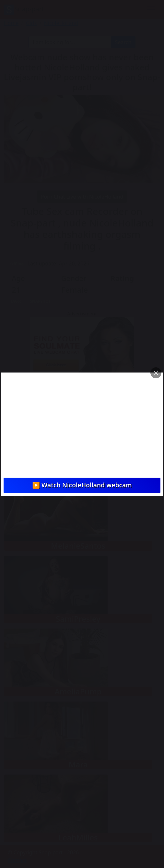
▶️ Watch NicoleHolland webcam (82, 485)
